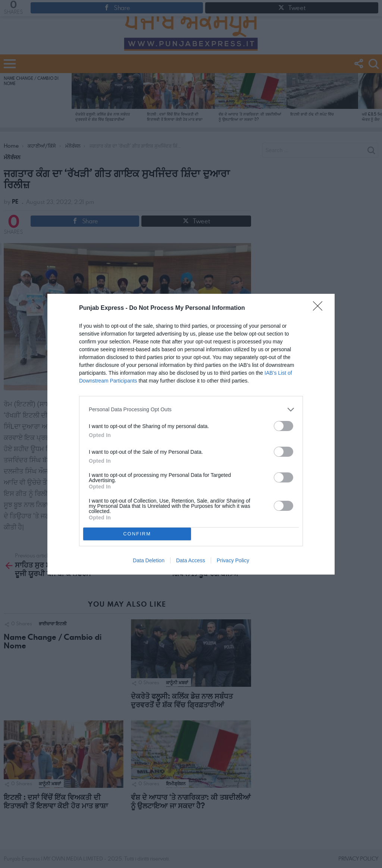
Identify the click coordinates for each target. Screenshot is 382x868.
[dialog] (191, 434)
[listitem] (191, 410)
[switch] (284, 426)
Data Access (191, 560)
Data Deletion (149, 560)
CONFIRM (137, 534)
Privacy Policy (233, 560)
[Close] (320, 308)
